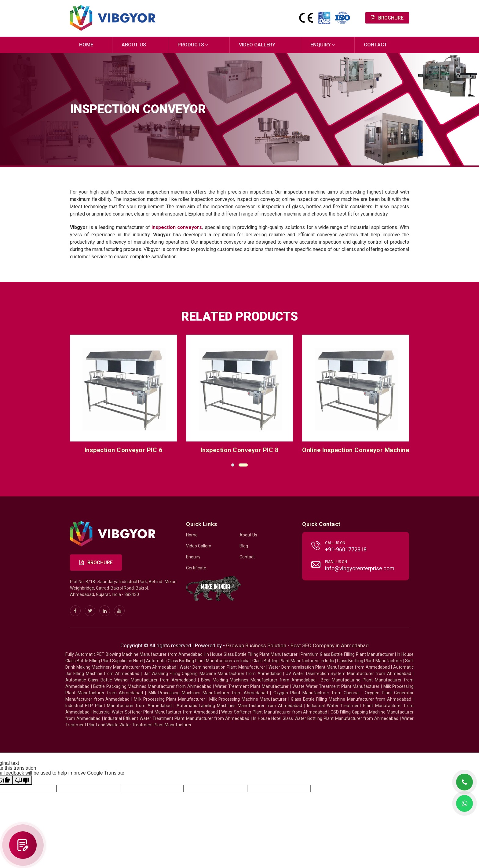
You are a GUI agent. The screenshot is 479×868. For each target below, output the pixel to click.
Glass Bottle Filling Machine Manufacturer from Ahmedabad (351, 699)
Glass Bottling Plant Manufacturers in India (293, 661)
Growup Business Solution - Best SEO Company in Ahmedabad (297, 645)
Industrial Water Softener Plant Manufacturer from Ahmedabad (155, 712)
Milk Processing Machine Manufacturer (248, 699)
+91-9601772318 (346, 549)
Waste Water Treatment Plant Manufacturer (336, 686)
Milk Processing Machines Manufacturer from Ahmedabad (208, 693)
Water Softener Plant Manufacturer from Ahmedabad (274, 712)
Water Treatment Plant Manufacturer (252, 686)
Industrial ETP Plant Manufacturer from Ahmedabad (119, 706)
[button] (233, 465)
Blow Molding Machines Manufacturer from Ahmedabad (258, 680)
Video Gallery (257, 45)
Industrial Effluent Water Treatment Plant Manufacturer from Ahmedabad (177, 718)
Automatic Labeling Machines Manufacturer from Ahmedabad (239, 706)
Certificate (196, 568)
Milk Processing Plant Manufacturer (169, 699)
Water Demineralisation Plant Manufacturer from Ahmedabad (329, 667)
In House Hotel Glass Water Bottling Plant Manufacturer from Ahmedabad (326, 718)
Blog (244, 546)
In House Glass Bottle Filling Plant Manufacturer (252, 654)
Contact (376, 45)
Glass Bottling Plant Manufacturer (370, 661)
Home (86, 45)
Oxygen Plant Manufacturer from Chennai (316, 693)
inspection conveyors (177, 227)
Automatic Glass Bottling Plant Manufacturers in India (198, 661)
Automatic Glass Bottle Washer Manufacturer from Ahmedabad (131, 680)
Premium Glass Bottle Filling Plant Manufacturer (347, 654)
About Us (134, 45)
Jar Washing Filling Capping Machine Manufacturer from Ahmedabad (213, 674)
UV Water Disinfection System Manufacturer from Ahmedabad (348, 674)
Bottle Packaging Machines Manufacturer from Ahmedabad (152, 686)
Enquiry (321, 45)
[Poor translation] (22, 780)
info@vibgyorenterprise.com (360, 568)
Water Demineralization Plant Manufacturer (222, 667)
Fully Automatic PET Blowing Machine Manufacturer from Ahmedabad (134, 654)
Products (191, 45)
